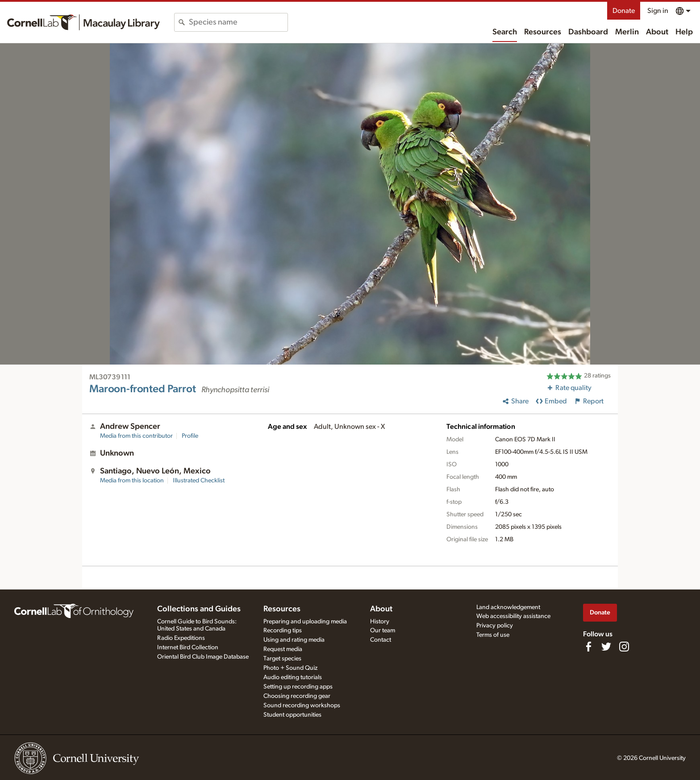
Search (505, 32)
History (380, 622)
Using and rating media (294, 640)
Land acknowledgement (508, 607)
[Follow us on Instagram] (624, 647)
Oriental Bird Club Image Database (203, 657)
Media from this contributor (136, 436)
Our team (383, 631)
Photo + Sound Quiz (290, 668)
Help (684, 32)
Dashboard (588, 32)
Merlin (627, 32)
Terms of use (493, 635)
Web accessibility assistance (513, 616)
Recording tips (283, 631)
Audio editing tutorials (293, 677)
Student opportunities (292, 715)
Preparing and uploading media (305, 622)
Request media (283, 649)
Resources (543, 32)
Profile (190, 436)
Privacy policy (495, 626)
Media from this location (132, 481)
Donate (624, 11)
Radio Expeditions (181, 638)
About (657, 32)
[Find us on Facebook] (588, 647)
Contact (381, 640)
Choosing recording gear (297, 696)
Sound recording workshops (302, 705)
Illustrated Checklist (199, 481)
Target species (282, 659)
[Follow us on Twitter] (606, 647)
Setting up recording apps (298, 687)
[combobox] (238, 22)
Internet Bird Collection (188, 647)
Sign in (658, 11)
